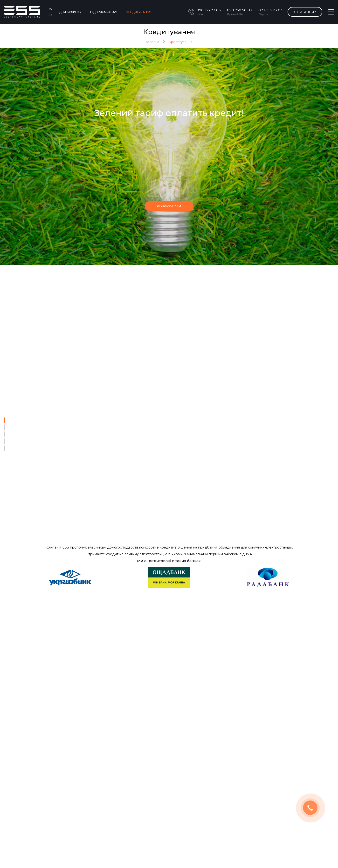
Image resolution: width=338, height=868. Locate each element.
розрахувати (169, 206)
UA (50, 9)
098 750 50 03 (240, 10)
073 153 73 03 (270, 10)
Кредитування (139, 12)
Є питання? (305, 12)
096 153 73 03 (209, 10)
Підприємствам (104, 12)
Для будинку (70, 12)
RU (50, 15)
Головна (153, 41)
